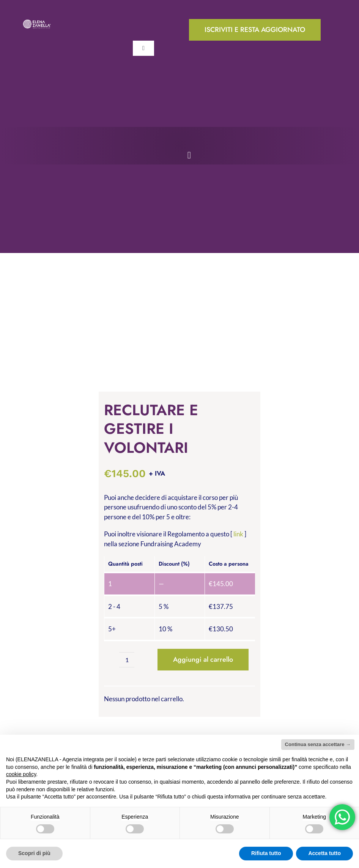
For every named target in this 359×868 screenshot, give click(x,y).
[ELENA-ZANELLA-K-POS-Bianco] (37, 22)
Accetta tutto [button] (324, 853)
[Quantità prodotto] (127, 660)
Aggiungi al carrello (203, 659)
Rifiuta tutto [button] (266, 853)
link (238, 534)
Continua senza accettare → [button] (318, 744)
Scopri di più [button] (34, 853)
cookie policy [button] (21, 774)
